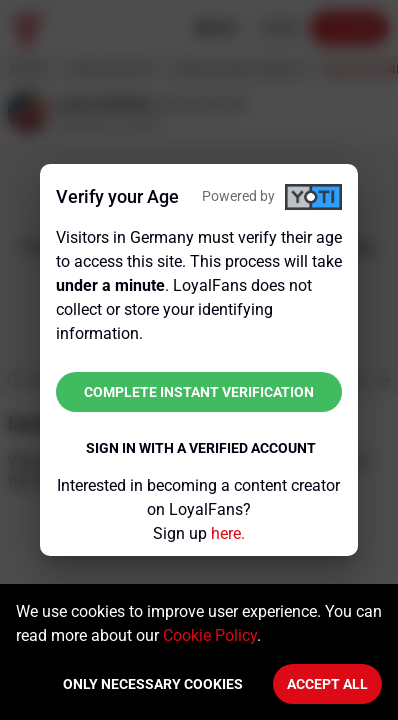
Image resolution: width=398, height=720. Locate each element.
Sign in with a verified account (201, 448)
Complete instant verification (199, 392)
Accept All (327, 684)
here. (228, 533)
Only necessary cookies (153, 684)
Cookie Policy (210, 635)
